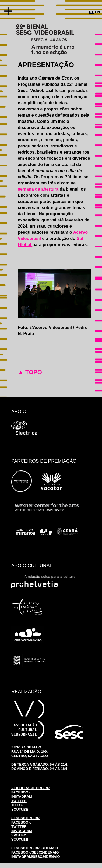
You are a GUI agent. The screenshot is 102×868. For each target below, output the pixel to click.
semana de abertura (38, 189)
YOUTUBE (20, 809)
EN (97, 12)
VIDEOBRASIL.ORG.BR (30, 788)
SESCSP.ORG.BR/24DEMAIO (35, 848)
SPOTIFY (19, 835)
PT (91, 12)
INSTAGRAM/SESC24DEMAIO (36, 857)
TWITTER (19, 801)
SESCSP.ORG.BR (25, 818)
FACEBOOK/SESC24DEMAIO (35, 852)
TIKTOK (18, 805)
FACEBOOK (21, 792)
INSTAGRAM (22, 797)
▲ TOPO (30, 372)
